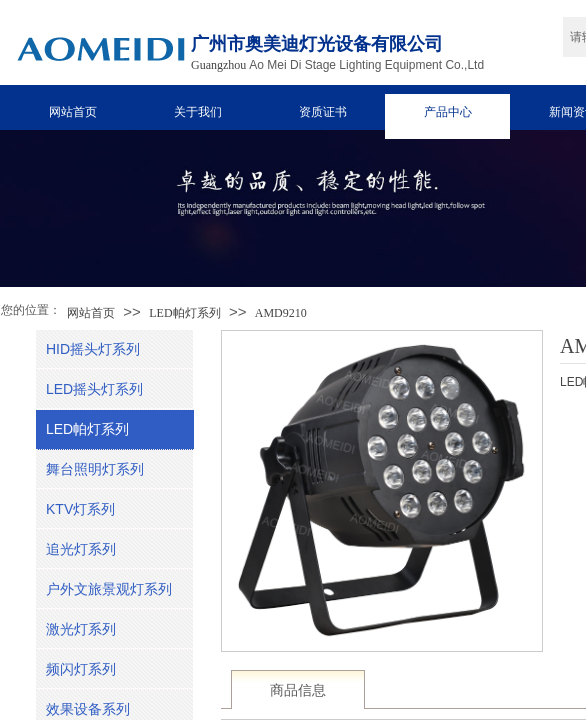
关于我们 (198, 112)
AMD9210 (281, 313)
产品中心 (448, 112)
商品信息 (298, 690)
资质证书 (323, 112)
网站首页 (73, 112)
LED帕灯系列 (184, 313)
